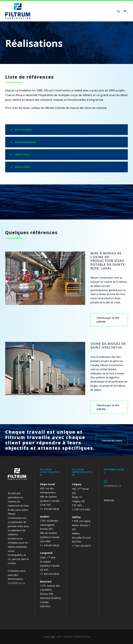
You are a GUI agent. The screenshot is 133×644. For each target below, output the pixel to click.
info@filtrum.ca (16, 583)
